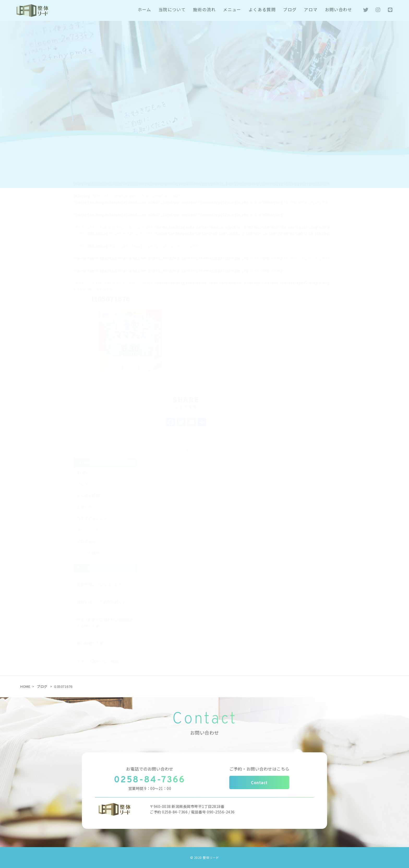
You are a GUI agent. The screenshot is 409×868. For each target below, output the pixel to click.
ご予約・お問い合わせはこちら (259, 769)
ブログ (42, 686)
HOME (25, 686)
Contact (259, 782)
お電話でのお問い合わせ (150, 769)
